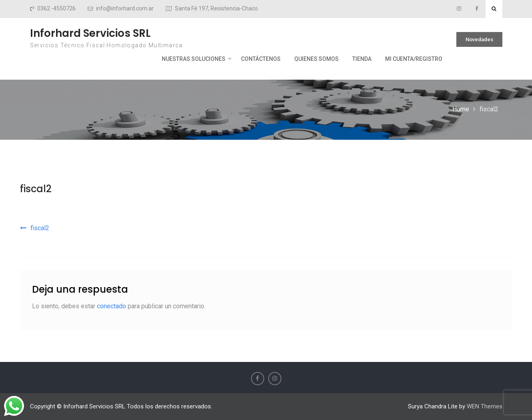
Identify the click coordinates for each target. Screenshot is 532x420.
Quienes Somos (316, 59)
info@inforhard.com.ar (125, 9)
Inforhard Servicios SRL (90, 33)
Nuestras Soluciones (194, 59)
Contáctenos (261, 59)
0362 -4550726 (56, 9)
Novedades (479, 39)
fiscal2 (36, 189)
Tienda (362, 59)
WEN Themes (485, 406)
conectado (111, 306)
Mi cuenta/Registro (414, 59)
